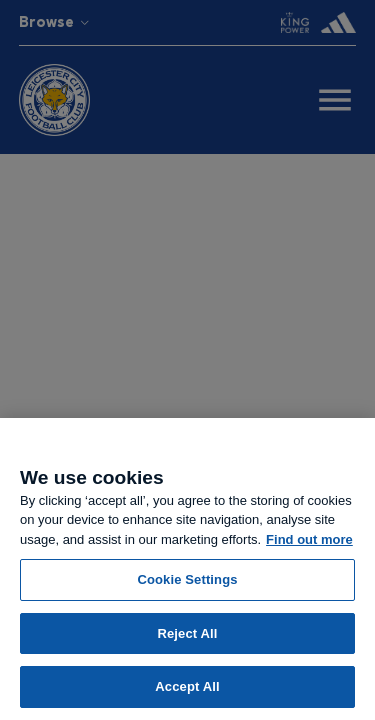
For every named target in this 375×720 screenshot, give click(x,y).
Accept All (187, 686)
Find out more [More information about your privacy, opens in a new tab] (309, 539)
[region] (187, 569)
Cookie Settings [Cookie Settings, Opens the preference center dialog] (187, 579)
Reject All (187, 633)
